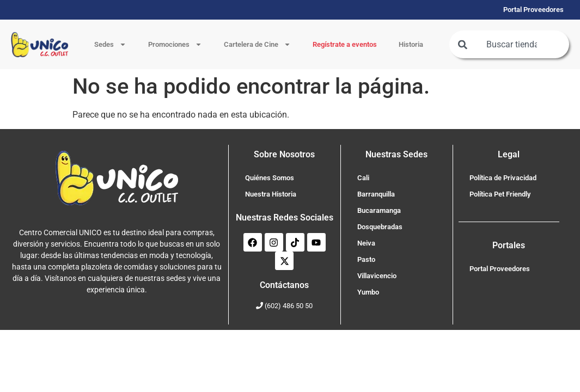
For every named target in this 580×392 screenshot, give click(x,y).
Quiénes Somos (270, 178)
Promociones (175, 44)
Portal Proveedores (500, 269)
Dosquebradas (380, 227)
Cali (363, 178)
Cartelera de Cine (257, 44)
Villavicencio (377, 276)
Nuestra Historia (271, 194)
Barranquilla (376, 194)
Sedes (110, 44)
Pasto (366, 259)
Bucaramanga (379, 210)
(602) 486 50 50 (289, 306)
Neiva (366, 243)
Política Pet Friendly (500, 194)
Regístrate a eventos (345, 44)
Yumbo (368, 292)
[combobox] (509, 44)
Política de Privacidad (503, 178)
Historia (411, 44)
